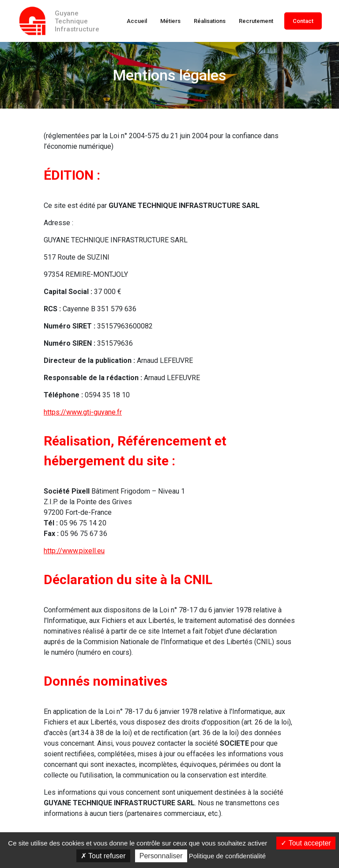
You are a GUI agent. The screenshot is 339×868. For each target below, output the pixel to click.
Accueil (137, 21)
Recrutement (256, 21)
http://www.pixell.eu (74, 551)
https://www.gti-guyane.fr (83, 412)
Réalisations (210, 21)
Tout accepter (306, 843)
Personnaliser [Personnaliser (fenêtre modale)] (161, 856)
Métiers (170, 21)
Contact (303, 21)
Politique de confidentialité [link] (227, 856)
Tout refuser (103, 856)
